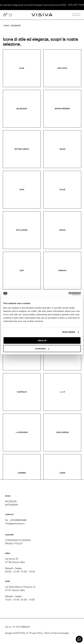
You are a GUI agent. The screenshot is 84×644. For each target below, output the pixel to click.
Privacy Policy (36, 633)
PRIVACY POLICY (14, 544)
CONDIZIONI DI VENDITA (18, 540)
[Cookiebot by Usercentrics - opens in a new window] (69, 294)
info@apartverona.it (15, 524)
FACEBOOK (11, 501)
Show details (69, 332)
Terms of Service (53, 633)
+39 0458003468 (18, 520)
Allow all (42, 340)
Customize (42, 349)
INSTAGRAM (11, 505)
